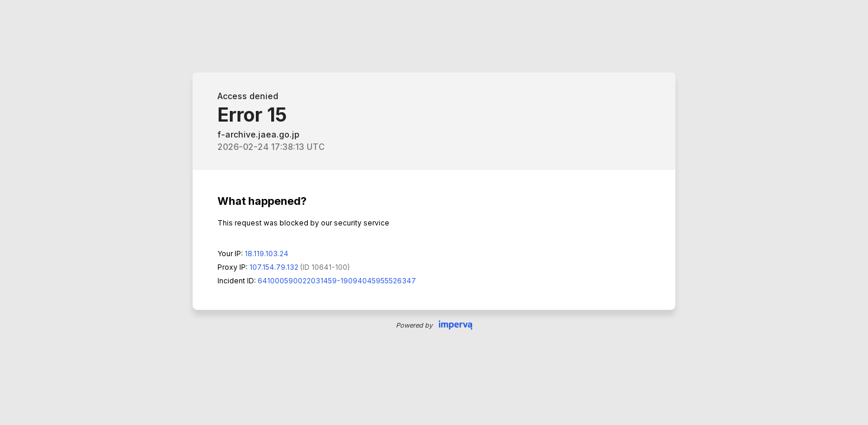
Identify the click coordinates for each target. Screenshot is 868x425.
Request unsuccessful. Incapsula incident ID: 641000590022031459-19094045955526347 (434, 212)
